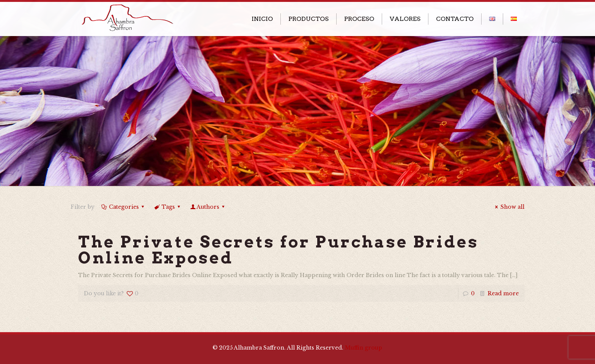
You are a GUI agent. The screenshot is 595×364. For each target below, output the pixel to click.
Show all (509, 207)
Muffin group (364, 348)
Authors (208, 207)
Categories (123, 207)
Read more (503, 293)
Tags (168, 207)
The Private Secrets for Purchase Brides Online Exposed (279, 250)
